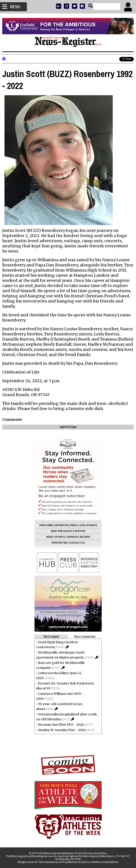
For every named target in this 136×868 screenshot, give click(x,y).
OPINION (72, 537)
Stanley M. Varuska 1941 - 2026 (62, 730)
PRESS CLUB (78, 525)
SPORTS (60, 537)
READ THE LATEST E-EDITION (68, 531)
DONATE (92, 525)
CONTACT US (77, 543)
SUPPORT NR (59, 543)
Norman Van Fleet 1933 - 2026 (61, 725)
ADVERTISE (62, 525)
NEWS (50, 537)
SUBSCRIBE (46, 525)
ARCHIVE (85, 537)
